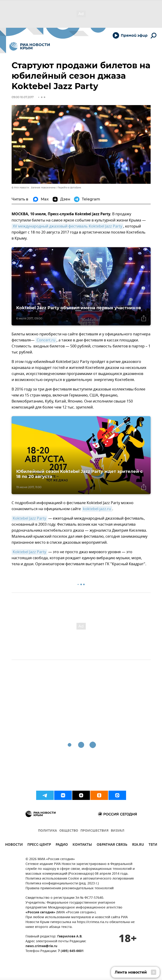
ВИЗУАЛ (118, 831)
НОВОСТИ (14, 845)
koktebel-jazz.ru (97, 509)
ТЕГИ (153, 845)
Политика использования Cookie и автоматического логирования (80, 879)
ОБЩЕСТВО (69, 831)
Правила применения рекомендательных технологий (70, 888)
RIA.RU (138, 845)
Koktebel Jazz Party (29, 518)
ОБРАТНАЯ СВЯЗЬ (112, 845)
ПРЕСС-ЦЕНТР (39, 845)
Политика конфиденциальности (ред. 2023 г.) (62, 884)
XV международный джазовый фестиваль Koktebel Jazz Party (67, 226)
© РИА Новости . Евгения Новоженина (34, 188)
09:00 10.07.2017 (23, 97)
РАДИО (62, 845)
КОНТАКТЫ (82, 845)
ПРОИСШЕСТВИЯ (94, 831)
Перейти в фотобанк (69, 188)
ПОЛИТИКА (48, 831)
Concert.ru (46, 340)
